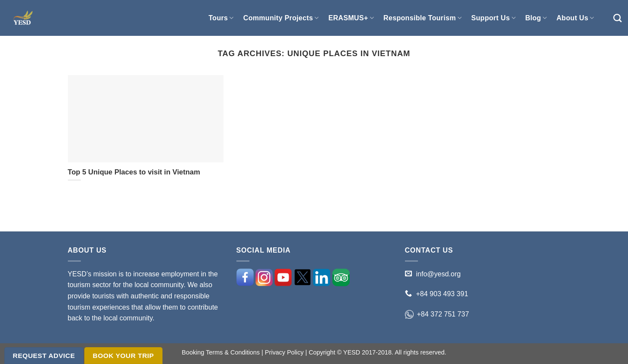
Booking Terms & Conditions (221, 352)
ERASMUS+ (351, 18)
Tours (221, 18)
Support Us (493, 18)
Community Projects (281, 18)
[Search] (617, 18)
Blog (536, 18)
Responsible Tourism (422, 18)
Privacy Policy (284, 352)
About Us (575, 18)
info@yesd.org (438, 274)
